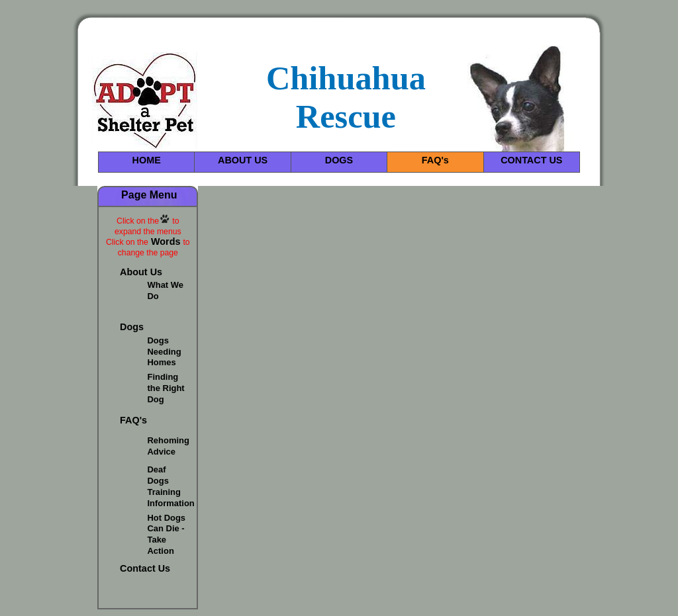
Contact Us (145, 568)
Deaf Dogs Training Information (171, 486)
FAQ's (435, 160)
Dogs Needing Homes (165, 352)
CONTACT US (531, 160)
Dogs (132, 327)
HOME (147, 160)
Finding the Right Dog (166, 388)
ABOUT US (243, 160)
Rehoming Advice (169, 446)
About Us (141, 272)
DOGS (339, 160)
